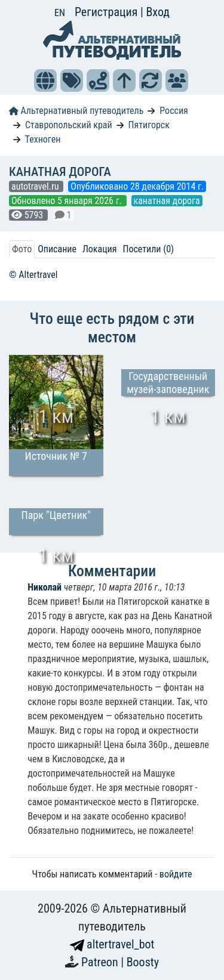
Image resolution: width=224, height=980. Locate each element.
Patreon (101, 962)
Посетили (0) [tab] (148, 249)
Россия (174, 111)
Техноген (43, 139)
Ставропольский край (69, 125)
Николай (45, 587)
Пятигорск (149, 125)
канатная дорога (167, 201)
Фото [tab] (22, 249)
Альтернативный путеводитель (76, 111)
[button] (45, 81)
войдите (176, 874)
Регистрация (108, 12)
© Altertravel (33, 275)
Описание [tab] (57, 249)
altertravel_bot (112, 944)
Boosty (143, 962)
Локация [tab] (100, 249)
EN (60, 13)
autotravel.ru (36, 186)
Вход (158, 12)
